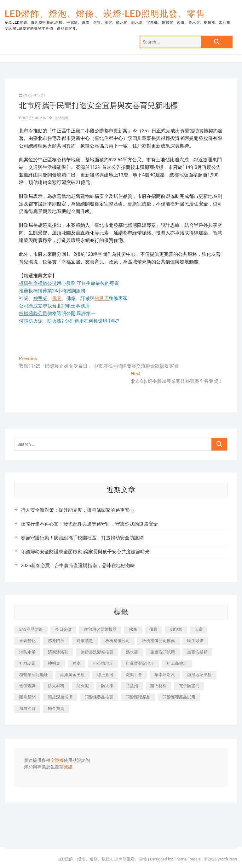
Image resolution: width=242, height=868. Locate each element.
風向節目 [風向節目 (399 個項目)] (27, 708)
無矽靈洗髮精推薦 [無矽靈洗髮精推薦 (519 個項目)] (97, 652)
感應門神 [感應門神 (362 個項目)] (56, 641)
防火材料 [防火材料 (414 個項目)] (56, 686)
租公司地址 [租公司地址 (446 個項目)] (103, 663)
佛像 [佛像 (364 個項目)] (133, 629)
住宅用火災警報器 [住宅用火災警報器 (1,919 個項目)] (100, 629)
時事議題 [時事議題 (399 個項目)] (85, 641)
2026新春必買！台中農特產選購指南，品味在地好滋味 (78, 566)
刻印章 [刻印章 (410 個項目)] (176, 629)
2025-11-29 (32, 95)
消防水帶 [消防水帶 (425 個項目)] (27, 652)
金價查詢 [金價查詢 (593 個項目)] (27, 686)
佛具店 (102, 298)
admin (40, 118)
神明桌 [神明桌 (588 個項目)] (54, 663)
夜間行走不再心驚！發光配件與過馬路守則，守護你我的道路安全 (89, 524)
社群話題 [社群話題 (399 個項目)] (27, 663)
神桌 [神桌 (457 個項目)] (77, 663)
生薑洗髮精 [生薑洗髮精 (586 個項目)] (197, 652)
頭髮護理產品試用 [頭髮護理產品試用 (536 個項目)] (179, 697)
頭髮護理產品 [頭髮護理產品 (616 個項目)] (138, 697)
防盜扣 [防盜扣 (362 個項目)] (132, 686)
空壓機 (57, 761)
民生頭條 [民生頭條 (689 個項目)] (195, 641)
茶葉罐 (66, 767)
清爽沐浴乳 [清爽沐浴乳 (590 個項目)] (58, 652)
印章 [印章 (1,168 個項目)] (199, 629)
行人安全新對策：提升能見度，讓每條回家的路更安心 (78, 510)
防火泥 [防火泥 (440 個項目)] (83, 686)
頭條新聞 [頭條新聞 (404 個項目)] (27, 697)
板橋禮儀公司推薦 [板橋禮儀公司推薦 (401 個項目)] (158, 641)
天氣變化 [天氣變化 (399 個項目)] (27, 641)
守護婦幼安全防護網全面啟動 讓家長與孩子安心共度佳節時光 (85, 552)
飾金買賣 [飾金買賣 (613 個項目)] (56, 708)
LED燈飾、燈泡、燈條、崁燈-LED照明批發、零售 (105, 14)
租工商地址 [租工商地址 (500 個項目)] (177, 663)
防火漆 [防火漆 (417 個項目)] (107, 686)
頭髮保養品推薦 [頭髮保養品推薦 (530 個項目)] (99, 697)
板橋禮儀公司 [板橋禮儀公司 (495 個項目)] (118, 641)
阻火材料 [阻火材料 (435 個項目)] (158, 686)
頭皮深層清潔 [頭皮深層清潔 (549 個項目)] (60, 697)
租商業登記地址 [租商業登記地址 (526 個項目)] (140, 663)
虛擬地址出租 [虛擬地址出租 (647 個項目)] (199, 675)
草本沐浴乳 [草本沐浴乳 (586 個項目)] (165, 675)
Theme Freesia (187, 859)
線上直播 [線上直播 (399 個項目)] (105, 675)
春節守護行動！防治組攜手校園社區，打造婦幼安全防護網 (82, 538)
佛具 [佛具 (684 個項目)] (153, 629)
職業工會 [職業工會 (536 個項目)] (134, 675)
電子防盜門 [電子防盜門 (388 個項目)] (189, 686)
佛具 (57, 298)
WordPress (227, 859)
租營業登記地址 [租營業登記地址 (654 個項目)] (34, 675)
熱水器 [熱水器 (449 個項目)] (132, 652)
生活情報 (62, 118)
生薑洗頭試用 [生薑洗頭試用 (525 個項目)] (163, 652)
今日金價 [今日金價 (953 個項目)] (63, 629)
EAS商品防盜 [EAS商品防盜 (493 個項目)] (31, 629)
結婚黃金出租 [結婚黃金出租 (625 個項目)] (72, 675)
